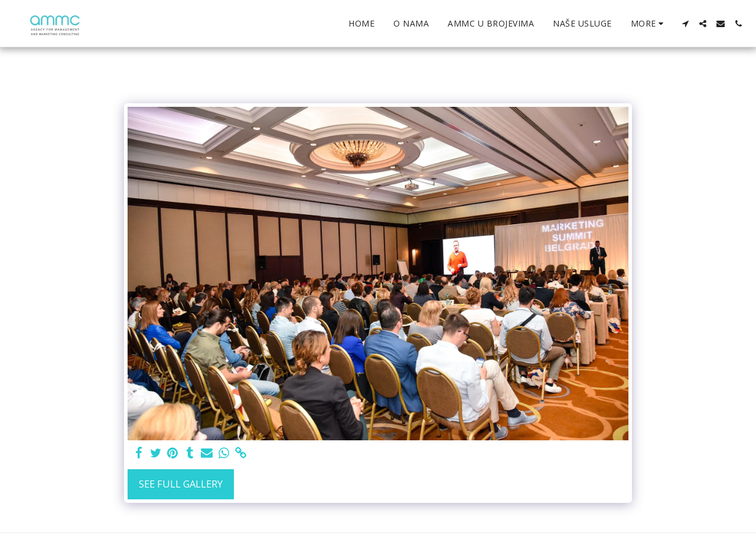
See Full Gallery (181, 484)
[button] (685, 24)
